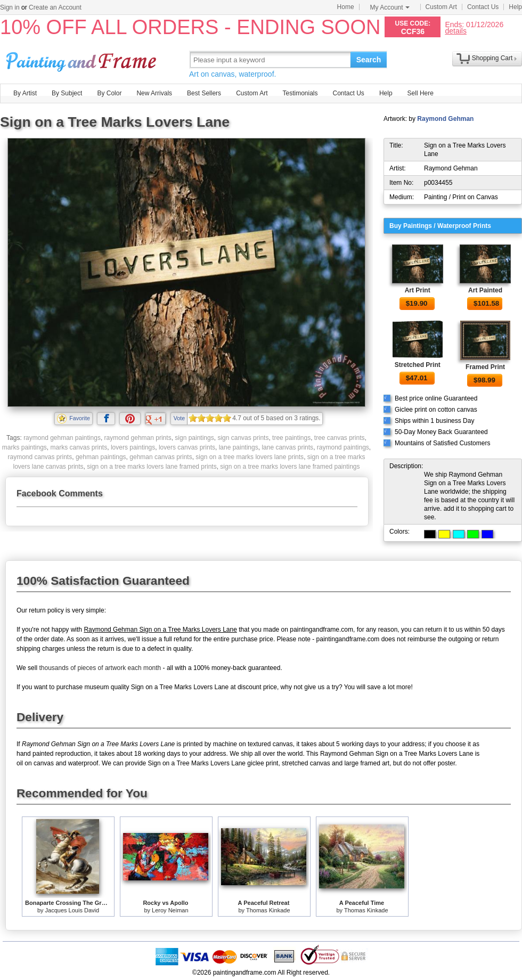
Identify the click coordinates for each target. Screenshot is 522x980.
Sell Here (421, 93)
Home (346, 7)
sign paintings (194, 438)
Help (515, 7)
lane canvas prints (287, 447)
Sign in (10, 7)
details (455, 31)
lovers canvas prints (187, 447)
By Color (109, 93)
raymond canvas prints (40, 457)
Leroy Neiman (170, 910)
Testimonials (300, 93)
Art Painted (485, 290)
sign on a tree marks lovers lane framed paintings (290, 467)
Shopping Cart (492, 58)
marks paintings (25, 447)
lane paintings (239, 447)
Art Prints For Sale (83, 59)
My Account (390, 7)
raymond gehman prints (138, 438)
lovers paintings (133, 447)
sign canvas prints (243, 438)
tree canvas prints (340, 438)
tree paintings (291, 438)
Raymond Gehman (445, 119)
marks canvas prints (79, 447)
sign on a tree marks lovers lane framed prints (152, 467)
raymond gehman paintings (62, 438)
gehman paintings (101, 457)
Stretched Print (418, 365)
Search (369, 60)
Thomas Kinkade (268, 910)
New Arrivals (154, 93)
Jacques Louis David (72, 910)
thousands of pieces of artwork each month (100, 668)
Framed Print (485, 367)
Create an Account (55, 7)
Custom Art (441, 7)
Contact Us (483, 7)
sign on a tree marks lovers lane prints (250, 457)
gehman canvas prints (161, 457)
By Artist (25, 93)
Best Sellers (204, 93)
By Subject (67, 93)
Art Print (418, 290)
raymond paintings (343, 447)
